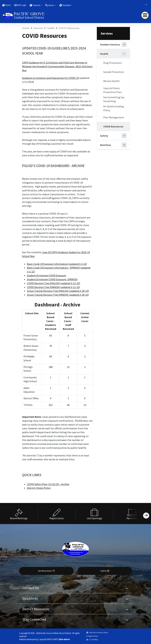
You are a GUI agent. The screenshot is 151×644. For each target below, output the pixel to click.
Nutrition (106, 145)
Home (8, 5)
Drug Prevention (112, 63)
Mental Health (111, 81)
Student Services (110, 44)
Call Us (105, 571)
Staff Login (21, 5)
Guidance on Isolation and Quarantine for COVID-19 (50, 78)
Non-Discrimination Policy (97, 633)
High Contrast (93, 636)
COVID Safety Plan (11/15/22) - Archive (48, 484)
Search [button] (51, 5)
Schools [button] (37, 5)
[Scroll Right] (146, 516)
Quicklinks (30, 598)
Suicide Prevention (114, 72)
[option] (19, 514)
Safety (104, 136)
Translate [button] (66, 5)
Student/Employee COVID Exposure (47, 275)
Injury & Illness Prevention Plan (112, 90)
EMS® (55, 639)
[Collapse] (124, 54)
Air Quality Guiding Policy (114, 108)
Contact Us (31, 588)
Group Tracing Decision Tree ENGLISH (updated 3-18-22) (58, 291)
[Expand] (124, 44)
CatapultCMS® (45, 639)
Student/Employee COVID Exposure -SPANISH (52, 279)
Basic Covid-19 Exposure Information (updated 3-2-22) (57, 264)
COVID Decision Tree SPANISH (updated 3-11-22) (53, 287)
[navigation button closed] (145, 15)
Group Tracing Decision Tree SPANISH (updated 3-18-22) (58, 295)
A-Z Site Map (92, 640)
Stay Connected (34, 619)
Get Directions (46, 571)
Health (51, 28)
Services (38, 28)
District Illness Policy (39, 488)
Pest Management (114, 117)
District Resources (36, 609)
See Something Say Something (114, 99)
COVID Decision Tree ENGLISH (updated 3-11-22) (54, 283)
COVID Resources (69, 28)
